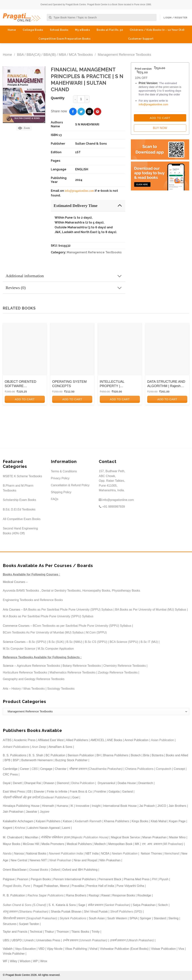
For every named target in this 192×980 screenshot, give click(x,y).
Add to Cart (160, 118)
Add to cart (25, 399)
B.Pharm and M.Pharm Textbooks (18, 488)
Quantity (58, 98)
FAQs (55, 499)
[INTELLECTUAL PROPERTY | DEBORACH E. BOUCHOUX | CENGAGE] (120, 349)
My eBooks (82, 30)
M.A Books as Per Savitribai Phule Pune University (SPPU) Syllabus (48, 616)
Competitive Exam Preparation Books (64, 39)
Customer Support (141, 39)
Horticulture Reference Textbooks (25, 672)
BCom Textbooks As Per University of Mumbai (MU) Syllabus (43, 632)
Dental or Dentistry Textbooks (61, 591)
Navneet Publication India (66, 854)
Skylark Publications (73, 918)
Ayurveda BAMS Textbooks (21, 591)
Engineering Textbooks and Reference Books (33, 600)
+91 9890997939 (112, 507)
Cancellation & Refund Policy (70, 485)
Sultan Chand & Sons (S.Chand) (24, 905)
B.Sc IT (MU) (149, 642)
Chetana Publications (139, 769)
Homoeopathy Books (96, 591)
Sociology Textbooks (61, 689)
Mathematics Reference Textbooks (72, 672)
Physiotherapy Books (126, 591)
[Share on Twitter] (81, 112)
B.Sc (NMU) (74, 642)
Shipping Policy (61, 492)
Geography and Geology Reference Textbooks (34, 679)
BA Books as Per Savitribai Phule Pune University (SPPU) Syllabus (68, 610)
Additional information (65, 276)
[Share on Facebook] (73, 112)
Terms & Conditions (64, 471)
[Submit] (50, 18)
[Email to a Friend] (89, 112)
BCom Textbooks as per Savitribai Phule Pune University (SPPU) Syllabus (82, 626)
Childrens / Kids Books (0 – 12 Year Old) (157, 30)
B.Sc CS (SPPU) (96, 642)
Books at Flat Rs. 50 (110, 30)
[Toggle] (120, 205)
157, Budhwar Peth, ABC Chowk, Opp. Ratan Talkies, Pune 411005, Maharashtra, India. (112, 481)
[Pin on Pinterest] (97, 112)
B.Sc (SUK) (56, 642)
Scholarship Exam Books (19, 500)
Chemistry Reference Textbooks (124, 666)
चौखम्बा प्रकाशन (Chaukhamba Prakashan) (96, 769)
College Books (33, 30)
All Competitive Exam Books (22, 519)
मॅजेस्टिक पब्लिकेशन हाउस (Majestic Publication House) (75, 837)
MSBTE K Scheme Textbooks (22, 476)
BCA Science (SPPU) (124, 642)
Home (12, 30)
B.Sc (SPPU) (37, 642)
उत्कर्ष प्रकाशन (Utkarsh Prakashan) (132, 940)
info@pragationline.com (79, 191)
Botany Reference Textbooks (82, 666)
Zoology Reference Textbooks (118, 672)
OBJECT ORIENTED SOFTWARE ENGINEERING (21, 384)
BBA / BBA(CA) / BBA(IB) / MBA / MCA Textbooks (55, 55)
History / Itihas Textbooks (28, 689)
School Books (59, 30)
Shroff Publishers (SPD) (126, 912)
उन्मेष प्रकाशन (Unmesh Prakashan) (85, 940)
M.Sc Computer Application (56, 649)
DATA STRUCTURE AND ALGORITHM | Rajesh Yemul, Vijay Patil (166, 384)
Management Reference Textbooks (124, 55)
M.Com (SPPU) (96, 632)
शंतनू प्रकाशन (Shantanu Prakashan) (26, 912)
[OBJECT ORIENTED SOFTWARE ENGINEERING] (25, 349)
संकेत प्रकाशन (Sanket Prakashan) (109, 905)
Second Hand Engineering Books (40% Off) (20, 531)
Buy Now (160, 128)
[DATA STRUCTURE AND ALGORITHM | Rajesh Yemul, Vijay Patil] (167, 349)
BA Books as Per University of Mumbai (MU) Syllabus (151, 610)
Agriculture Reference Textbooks (39, 666)
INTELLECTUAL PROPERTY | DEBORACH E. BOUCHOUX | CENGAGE (119, 384)
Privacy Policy (60, 478)
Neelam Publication (125, 854)
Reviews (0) (65, 288)
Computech (163, 769)
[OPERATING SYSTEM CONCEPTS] (72, 349)
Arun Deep (39, 747)
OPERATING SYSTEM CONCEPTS (69, 384)
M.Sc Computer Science (19, 649)
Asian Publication (162, 740)
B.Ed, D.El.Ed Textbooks (19, 509)
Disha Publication (83, 783)
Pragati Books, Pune (16, 886)
